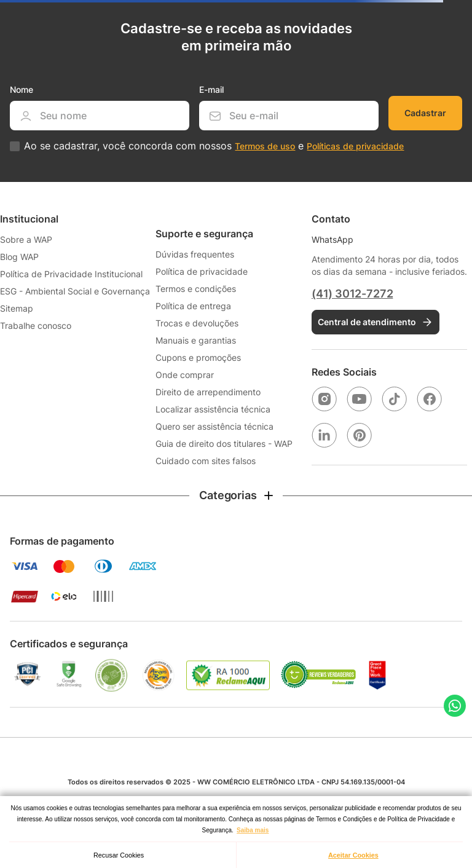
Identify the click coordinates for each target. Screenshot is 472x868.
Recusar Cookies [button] (119, 855)
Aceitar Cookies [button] (353, 855)
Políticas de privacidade (355, 146)
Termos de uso (265, 146)
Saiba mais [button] (253, 830)
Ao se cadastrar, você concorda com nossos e (214, 146)
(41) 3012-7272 (352, 294)
